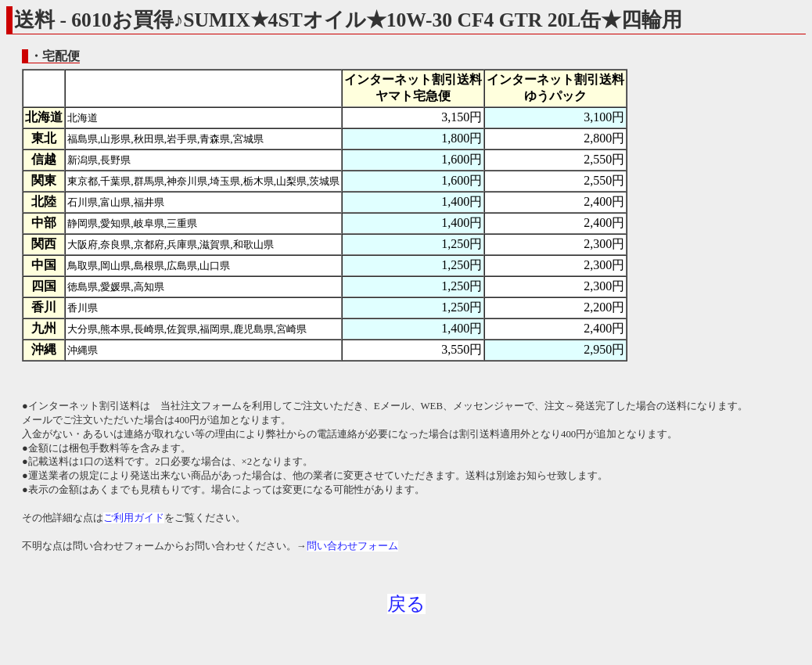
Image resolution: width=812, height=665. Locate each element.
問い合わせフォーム (352, 546)
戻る (406, 604)
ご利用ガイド (134, 518)
